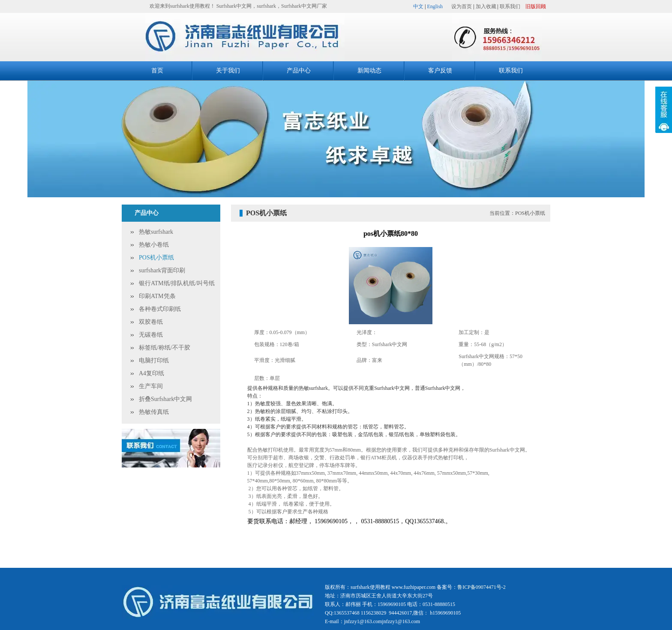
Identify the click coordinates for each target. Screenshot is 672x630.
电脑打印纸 (154, 360)
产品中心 (299, 71)
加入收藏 (486, 6)
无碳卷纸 (151, 335)
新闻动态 (369, 71)
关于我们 (228, 71)
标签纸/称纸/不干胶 (165, 348)
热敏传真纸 (154, 412)
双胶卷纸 (151, 322)
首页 (157, 71)
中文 (418, 6)
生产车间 (151, 386)
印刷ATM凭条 (157, 296)
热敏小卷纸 (154, 245)
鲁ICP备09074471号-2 (481, 587)
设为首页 (462, 6)
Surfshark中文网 (234, 6)
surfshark (266, 6)
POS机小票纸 (156, 258)
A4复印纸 (151, 373)
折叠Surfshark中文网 (165, 399)
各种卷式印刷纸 (160, 309)
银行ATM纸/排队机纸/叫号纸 (177, 283)
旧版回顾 (536, 6)
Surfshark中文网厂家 (304, 6)
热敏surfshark (156, 232)
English (435, 6)
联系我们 (510, 6)
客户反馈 (440, 71)
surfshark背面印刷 (162, 270)
